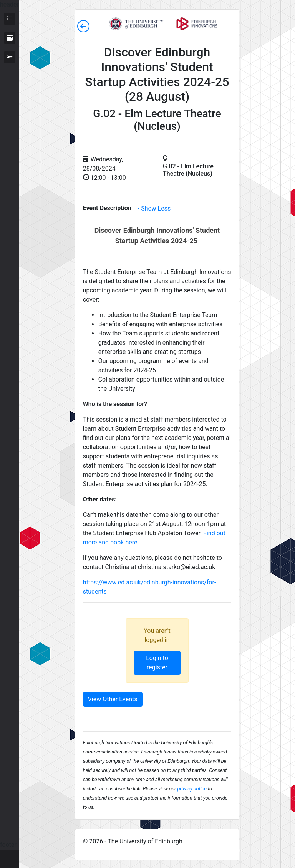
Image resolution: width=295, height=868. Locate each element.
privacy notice (192, 789)
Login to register (157, 663)
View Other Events (113, 699)
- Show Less (154, 208)
